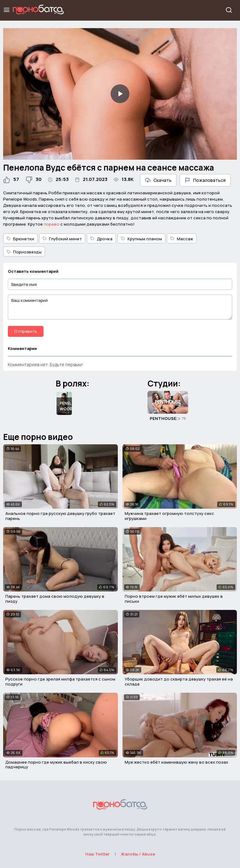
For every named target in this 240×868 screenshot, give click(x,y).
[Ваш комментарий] (120, 307)
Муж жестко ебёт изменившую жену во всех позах (176, 762)
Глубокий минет (62, 239)
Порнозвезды (24, 252)
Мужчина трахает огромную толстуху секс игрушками (169, 516)
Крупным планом (141, 239)
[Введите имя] (120, 284)
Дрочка (101, 239)
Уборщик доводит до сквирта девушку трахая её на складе (179, 681)
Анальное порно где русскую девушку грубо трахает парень (60, 516)
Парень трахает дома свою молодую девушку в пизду (55, 599)
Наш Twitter (97, 854)
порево (52, 224)
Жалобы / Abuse (138, 854)
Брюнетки (20, 239)
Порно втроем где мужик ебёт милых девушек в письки (174, 599)
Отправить (26, 331)
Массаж (182, 239)
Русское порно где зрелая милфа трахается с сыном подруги (60, 681)
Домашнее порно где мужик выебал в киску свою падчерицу (56, 765)
